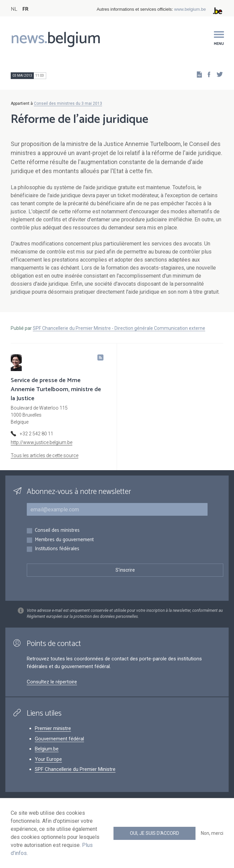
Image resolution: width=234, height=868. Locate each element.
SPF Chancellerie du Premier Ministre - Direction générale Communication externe (119, 328)
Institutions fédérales (57, 549)
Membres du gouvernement (64, 540)
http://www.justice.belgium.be (42, 442)
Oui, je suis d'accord (154, 833)
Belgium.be (47, 749)
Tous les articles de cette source (45, 455)
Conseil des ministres (57, 531)
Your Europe (48, 759)
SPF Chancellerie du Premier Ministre (75, 769)
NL (14, 9)
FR (25, 9)
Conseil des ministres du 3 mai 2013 (68, 103)
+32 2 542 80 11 (36, 434)
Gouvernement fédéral (59, 739)
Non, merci (212, 833)
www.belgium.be (190, 9)
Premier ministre (53, 728)
